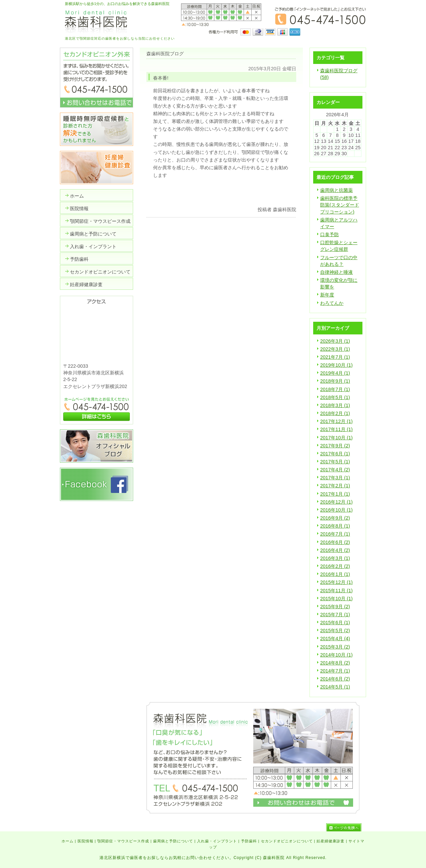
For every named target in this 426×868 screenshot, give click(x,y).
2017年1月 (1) (335, 494)
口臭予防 (329, 234)
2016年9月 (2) (335, 518)
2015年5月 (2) (335, 631)
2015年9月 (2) (335, 607)
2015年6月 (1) (335, 623)
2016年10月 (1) (336, 510)
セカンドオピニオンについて (287, 841)
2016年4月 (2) (335, 550)
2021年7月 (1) (335, 357)
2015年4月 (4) (335, 639)
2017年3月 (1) (335, 478)
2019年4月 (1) (335, 373)
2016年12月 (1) (336, 502)
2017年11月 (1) (336, 429)
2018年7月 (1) (335, 389)
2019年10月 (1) (336, 365)
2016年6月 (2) (335, 542)
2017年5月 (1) (335, 462)
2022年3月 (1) (335, 349)
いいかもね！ (276, 196)
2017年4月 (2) (335, 470)
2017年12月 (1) (336, 421)
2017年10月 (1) (336, 438)
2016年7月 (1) (335, 534)
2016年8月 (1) (335, 526)
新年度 (327, 295)
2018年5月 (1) (335, 397)
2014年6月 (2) (335, 679)
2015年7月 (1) (335, 615)
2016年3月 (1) (335, 558)
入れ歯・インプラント (217, 841)
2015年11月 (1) (336, 591)
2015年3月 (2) (335, 647)
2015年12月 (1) (336, 582)
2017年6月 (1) (335, 454)
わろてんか (332, 303)
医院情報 (86, 841)
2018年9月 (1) (335, 381)
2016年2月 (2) (335, 566)
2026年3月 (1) (335, 341)
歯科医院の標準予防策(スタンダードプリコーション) (340, 205)
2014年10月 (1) (336, 655)
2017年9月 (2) (335, 446)
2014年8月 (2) (335, 663)
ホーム (68, 841)
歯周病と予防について (173, 841)
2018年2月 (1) (335, 413)
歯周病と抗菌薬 (336, 190)
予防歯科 (249, 841)
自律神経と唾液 (336, 272)
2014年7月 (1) (335, 671)
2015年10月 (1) (336, 599)
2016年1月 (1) (335, 574)
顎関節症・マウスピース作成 (123, 841)
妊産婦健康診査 (330, 841)
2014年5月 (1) (335, 687)
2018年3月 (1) (335, 405)
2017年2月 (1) (335, 486)
